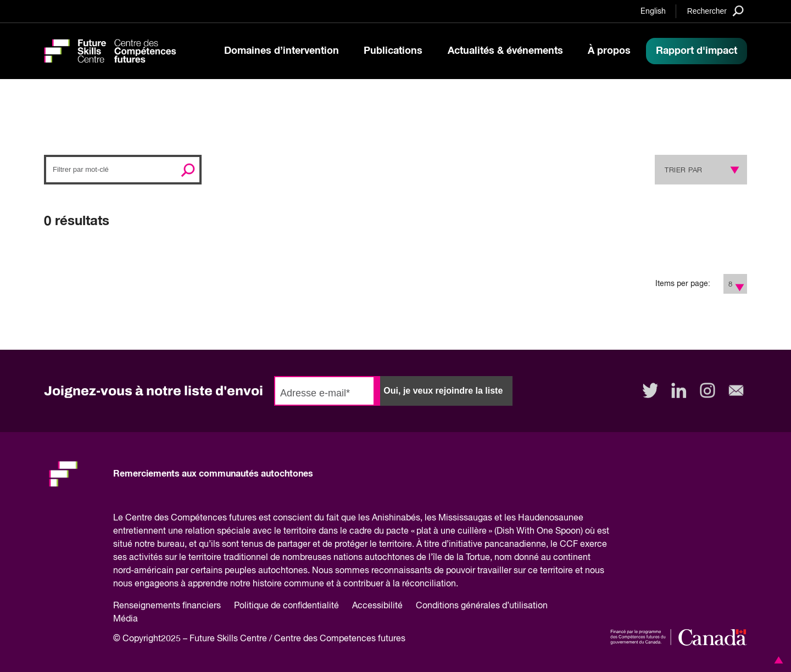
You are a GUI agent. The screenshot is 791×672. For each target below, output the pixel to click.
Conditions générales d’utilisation (482, 606)
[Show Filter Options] (740, 284)
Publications (393, 51)
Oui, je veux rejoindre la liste (443, 391)
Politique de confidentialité (286, 606)
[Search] (715, 11)
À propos (609, 51)
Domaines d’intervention (282, 51)
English (653, 12)
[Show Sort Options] (732, 170)
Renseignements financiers (167, 606)
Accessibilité (377, 606)
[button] (777, 660)
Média (126, 619)
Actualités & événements (505, 51)
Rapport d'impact (697, 51)
